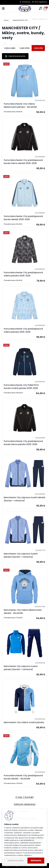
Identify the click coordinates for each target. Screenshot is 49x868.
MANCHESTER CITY (20, 20)
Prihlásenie (26, 2)
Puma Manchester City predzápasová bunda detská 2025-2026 (23, 218)
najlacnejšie (10, 48)
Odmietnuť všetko (16, 861)
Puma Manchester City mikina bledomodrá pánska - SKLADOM (20, 105)
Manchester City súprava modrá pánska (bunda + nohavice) (21, 555)
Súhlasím (36, 860)
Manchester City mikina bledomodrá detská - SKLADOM (23, 612)
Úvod (6, 20)
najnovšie (38, 48)
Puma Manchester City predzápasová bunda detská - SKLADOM (23, 777)
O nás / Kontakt (24, 797)
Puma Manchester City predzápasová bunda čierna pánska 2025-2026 (23, 443)
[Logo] (24, 9)
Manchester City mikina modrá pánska (24, 722)
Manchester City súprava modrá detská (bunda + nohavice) (24, 499)
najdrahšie (25, 48)
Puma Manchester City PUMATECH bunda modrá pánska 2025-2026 (21, 387)
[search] (41, 9)
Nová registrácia (41, 2)
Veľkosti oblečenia (24, 804)
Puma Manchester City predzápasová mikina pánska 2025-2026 (23, 274)
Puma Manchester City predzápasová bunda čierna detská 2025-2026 (23, 162)
